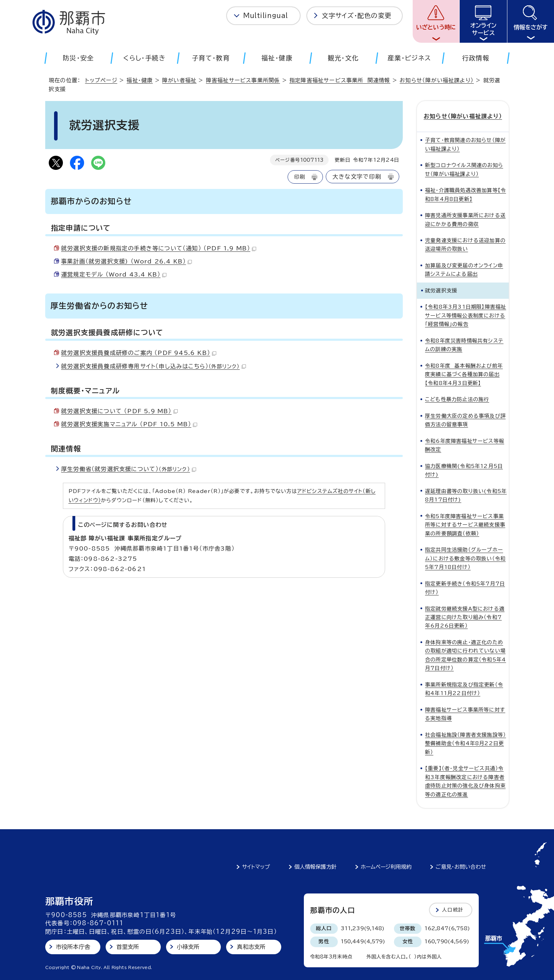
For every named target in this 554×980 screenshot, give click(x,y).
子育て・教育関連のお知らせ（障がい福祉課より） (465, 144)
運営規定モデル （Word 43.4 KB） (114, 274)
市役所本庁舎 (73, 947)
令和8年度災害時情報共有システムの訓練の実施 (464, 345)
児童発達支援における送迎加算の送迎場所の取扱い (465, 245)
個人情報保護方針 (316, 867)
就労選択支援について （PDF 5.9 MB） (119, 411)
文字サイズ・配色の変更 (357, 16)
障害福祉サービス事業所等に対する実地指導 (465, 714)
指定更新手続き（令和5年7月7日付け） (465, 588)
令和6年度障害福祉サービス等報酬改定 (465, 445)
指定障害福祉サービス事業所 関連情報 (340, 80)
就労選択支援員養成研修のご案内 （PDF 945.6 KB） (139, 353)
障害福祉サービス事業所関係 (243, 80)
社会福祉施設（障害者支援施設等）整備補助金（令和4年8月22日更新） (465, 743)
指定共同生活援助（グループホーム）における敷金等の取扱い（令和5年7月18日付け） (465, 558)
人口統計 (453, 910)
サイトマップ (256, 867)
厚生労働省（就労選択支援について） (129, 469)
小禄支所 (188, 947)
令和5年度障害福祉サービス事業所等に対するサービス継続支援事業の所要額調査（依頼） (465, 525)
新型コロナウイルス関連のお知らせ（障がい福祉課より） (464, 169)
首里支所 (128, 947)
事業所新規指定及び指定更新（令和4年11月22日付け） (464, 689)
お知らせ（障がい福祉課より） (437, 80)
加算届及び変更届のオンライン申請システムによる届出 (464, 270)
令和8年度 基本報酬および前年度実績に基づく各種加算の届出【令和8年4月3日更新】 (464, 374)
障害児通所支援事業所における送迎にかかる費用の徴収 (465, 219)
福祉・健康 (140, 80)
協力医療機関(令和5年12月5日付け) (464, 470)
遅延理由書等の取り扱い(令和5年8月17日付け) (466, 495)
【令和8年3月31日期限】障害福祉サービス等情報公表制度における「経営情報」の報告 (465, 315)
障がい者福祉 (179, 80)
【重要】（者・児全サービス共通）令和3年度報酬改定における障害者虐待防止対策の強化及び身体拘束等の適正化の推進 (465, 781)
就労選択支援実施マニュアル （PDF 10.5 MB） (129, 424)
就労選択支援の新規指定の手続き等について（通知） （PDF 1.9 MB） (159, 248)
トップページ (101, 80)
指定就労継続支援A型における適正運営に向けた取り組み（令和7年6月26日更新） (465, 617)
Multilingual (266, 16)
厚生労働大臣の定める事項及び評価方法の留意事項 (465, 420)
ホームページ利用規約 (386, 867)
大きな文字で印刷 (357, 177)
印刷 (300, 177)
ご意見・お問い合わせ (461, 867)
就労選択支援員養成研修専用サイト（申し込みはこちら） (154, 366)
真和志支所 (251, 947)
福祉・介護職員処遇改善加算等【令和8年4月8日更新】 (465, 194)
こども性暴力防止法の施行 (457, 399)
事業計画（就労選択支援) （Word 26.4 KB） (126, 261)
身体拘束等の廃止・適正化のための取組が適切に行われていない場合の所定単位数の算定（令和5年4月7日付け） (465, 655)
